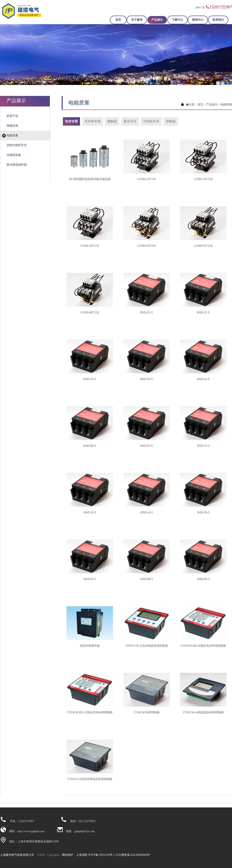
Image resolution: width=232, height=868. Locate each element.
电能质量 (12, 135)
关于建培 (137, 20)
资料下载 (200, 8)
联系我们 (218, 20)
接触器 (112, 121)
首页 (118, 20)
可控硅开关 (151, 121)
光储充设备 (14, 155)
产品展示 (157, 20)
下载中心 (177, 20)
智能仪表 (12, 126)
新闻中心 (198, 20)
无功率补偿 (93, 121)
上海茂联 (82, 855)
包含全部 (71, 121)
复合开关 (130, 121)
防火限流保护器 (17, 165)
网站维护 (68, 855)
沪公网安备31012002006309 (133, 855)
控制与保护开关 (17, 145)
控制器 (171, 121)
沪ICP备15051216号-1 (101, 855)
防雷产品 (12, 116)
